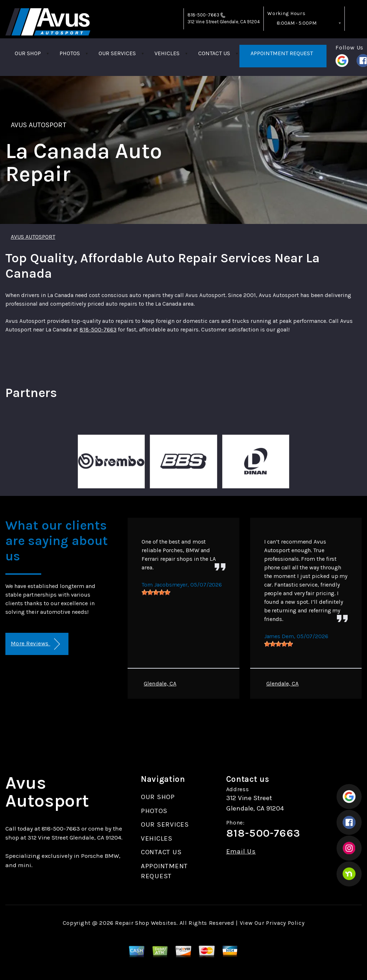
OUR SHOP (28, 53)
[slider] (156, 592)
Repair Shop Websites (146, 923)
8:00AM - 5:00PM (297, 23)
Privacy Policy (285, 923)
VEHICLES (167, 53)
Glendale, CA (160, 683)
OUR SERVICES (117, 53)
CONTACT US (214, 53)
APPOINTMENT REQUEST (282, 53)
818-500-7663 (203, 15)
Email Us (241, 852)
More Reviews (35, 644)
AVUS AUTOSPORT (39, 125)
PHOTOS (70, 53)
